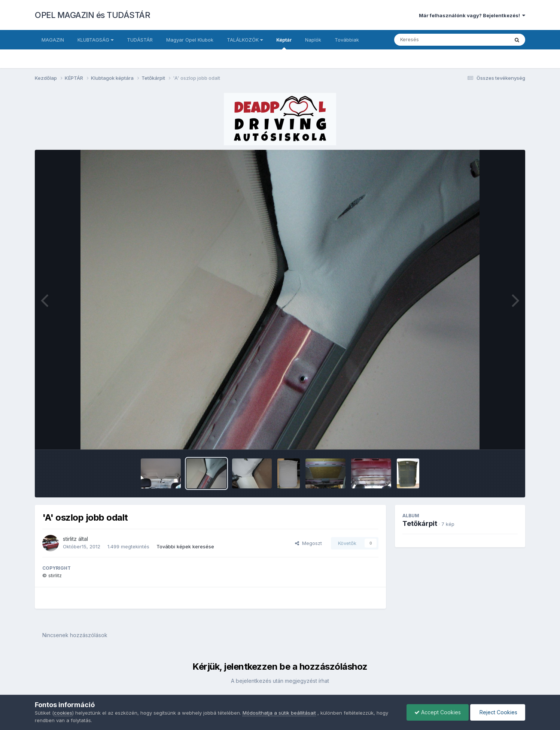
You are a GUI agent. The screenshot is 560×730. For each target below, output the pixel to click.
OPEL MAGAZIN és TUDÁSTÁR (92, 15)
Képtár (284, 43)
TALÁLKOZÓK (245, 40)
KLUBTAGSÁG (95, 40)
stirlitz (70, 539)
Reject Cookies (498, 712)
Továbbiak (347, 40)
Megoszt (308, 543)
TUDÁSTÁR (140, 40)
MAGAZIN (53, 40)
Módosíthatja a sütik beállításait (279, 713)
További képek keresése (185, 546)
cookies (63, 713)
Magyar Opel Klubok (190, 40)
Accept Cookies (438, 712)
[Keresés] (431, 40)
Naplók (313, 40)
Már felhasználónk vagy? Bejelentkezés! (472, 15)
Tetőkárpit (420, 523)
